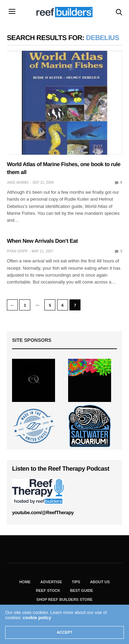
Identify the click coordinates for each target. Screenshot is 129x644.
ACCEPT (64, 632)
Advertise (51, 582)
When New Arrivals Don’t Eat (42, 241)
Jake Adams (18, 182)
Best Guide (81, 590)
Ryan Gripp (17, 251)
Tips (76, 582)
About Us (100, 582)
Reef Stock (48, 590)
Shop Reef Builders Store (64, 599)
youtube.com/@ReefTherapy (43, 512)
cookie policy (37, 618)
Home (25, 582)
